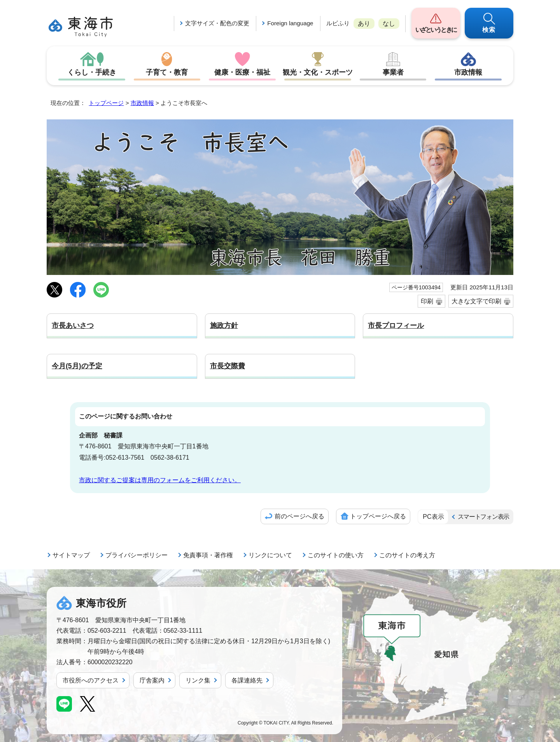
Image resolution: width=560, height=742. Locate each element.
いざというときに (436, 30)
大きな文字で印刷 (476, 301)
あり (364, 24)
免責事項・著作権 (208, 555)
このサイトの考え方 (407, 555)
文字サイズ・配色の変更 (217, 23)
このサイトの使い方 (336, 555)
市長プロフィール (396, 325)
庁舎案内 (152, 680)
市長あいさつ (73, 325)
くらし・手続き (92, 72)
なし (389, 24)
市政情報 (468, 72)
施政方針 (224, 325)
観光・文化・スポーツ (318, 72)
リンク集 (198, 680)
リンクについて (270, 555)
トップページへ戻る (378, 516)
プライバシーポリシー (136, 555)
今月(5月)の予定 (77, 366)
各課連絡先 (247, 680)
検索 (489, 30)
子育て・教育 (167, 72)
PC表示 (433, 517)
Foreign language (290, 23)
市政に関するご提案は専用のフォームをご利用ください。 (160, 480)
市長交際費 (227, 366)
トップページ (106, 103)
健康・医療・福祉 (242, 72)
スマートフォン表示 (483, 517)
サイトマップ (71, 555)
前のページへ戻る (299, 516)
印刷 (427, 301)
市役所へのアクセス (91, 680)
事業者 (393, 72)
